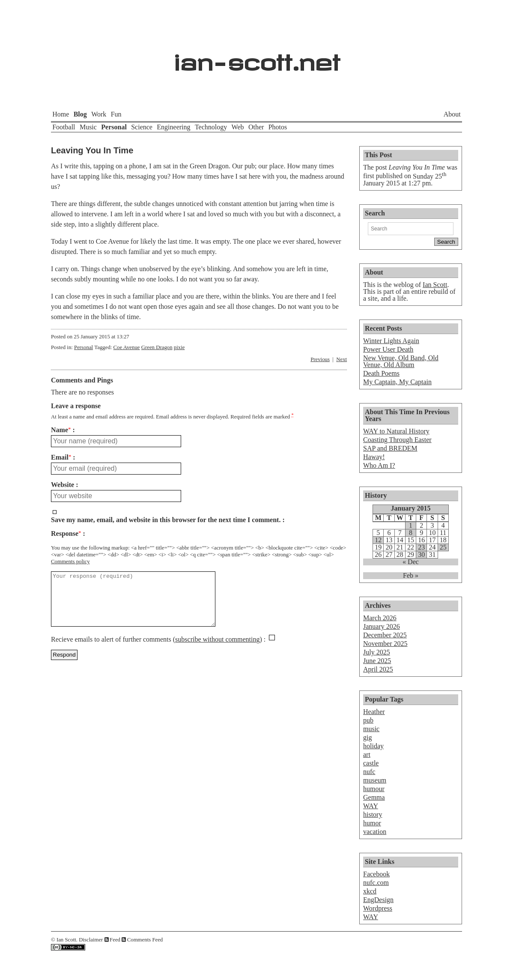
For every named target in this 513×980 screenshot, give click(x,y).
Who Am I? (379, 465)
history (373, 814)
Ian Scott (435, 285)
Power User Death (388, 349)
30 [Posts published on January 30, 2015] (421, 555)
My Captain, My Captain (397, 382)
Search (375, 213)
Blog (80, 114)
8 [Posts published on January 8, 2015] (411, 533)
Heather (374, 712)
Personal (114, 127)
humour (374, 789)
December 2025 (385, 635)
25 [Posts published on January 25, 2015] (443, 547)
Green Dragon (157, 347)
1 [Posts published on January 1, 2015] (411, 526)
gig (367, 737)
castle (371, 763)
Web (238, 127)
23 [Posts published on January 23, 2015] (421, 547)
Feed (115, 940)
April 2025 (378, 669)
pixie (179, 347)
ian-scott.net (257, 58)
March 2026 (380, 618)
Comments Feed (145, 940)
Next (342, 359)
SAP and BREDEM (390, 448)
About (452, 114)
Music (88, 127)
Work (99, 114)
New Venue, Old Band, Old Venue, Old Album (401, 361)
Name (61, 430)
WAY (371, 806)
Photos (278, 127)
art (367, 754)
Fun (116, 114)
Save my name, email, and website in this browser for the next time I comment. (166, 520)
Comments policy (70, 562)
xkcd (370, 891)
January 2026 (382, 626)
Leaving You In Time (92, 150)
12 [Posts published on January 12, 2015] (378, 540)
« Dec (411, 562)
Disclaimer (91, 940)
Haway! (374, 457)
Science (142, 127)
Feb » (411, 576)
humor (372, 823)
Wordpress (378, 908)
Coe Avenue (127, 347)
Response (66, 534)
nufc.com (376, 883)
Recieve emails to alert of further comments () (157, 650)
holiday (373, 746)
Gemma (374, 797)
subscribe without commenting (217, 650)
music (371, 729)
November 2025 (385, 644)
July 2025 (377, 652)
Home (61, 114)
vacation (375, 832)
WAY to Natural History (396, 431)
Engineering (173, 127)
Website (63, 485)
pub (368, 720)
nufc (369, 772)
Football (64, 127)
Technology (211, 127)
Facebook (376, 874)
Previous (320, 359)
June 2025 (377, 661)
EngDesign (378, 900)
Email (61, 457)
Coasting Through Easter (397, 440)
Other (256, 127)
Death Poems (381, 373)
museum (375, 780)
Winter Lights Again (391, 341)
